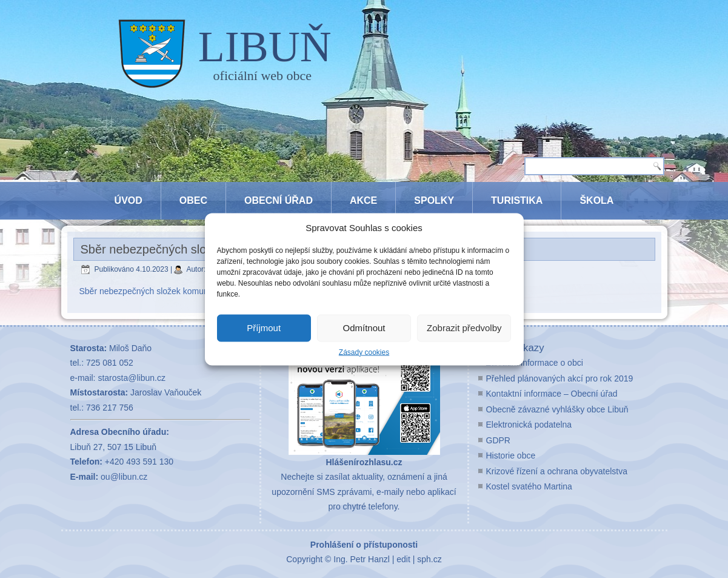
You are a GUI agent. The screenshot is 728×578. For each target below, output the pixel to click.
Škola (596, 200)
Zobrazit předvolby (464, 328)
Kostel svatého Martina (529, 486)
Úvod (129, 200)
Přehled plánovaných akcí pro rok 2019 (560, 378)
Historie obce (511, 455)
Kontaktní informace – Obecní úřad (552, 394)
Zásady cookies (364, 352)
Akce (363, 200)
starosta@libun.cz (131, 378)
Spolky (434, 200)
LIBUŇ (265, 47)
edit (403, 559)
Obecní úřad (279, 200)
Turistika (517, 200)
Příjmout (264, 328)
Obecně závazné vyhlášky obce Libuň (557, 409)
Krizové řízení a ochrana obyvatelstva (557, 471)
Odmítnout (364, 328)
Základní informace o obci (535, 363)
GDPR (498, 440)
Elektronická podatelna (529, 425)
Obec (193, 200)
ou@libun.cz (124, 477)
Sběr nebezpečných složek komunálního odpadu (171, 291)
